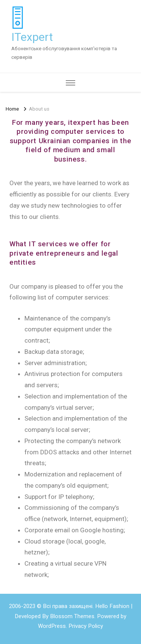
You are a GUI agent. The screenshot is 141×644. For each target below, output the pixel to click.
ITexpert (32, 37)
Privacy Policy (86, 626)
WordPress (52, 626)
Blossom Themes (72, 616)
